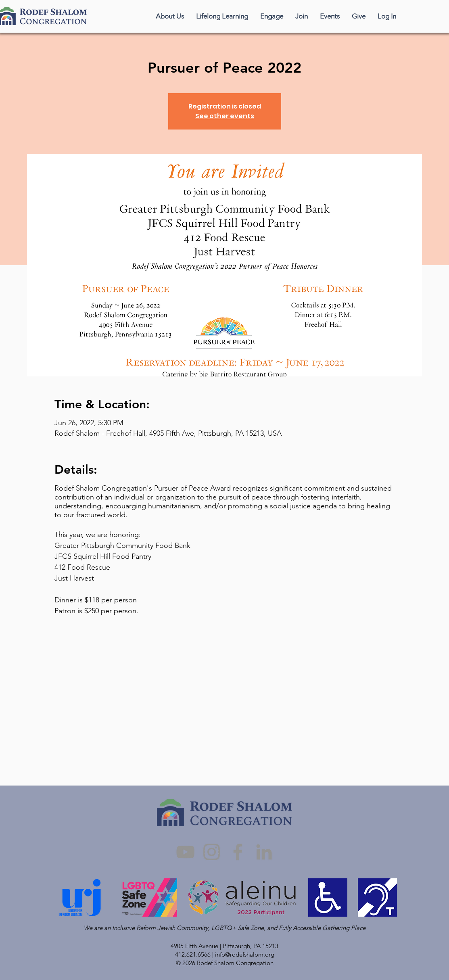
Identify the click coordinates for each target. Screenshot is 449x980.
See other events (225, 116)
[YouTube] (185, 852)
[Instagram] (212, 852)
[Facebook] (238, 852)
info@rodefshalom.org (245, 954)
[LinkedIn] (264, 852)
